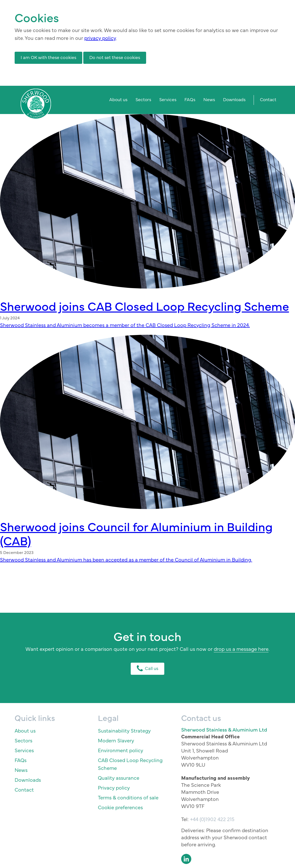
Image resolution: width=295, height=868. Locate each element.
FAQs (190, 99)
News (209, 99)
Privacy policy (114, 787)
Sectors (143, 99)
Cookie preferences (120, 807)
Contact (268, 99)
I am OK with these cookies (48, 57)
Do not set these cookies (115, 57)
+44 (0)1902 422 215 (212, 819)
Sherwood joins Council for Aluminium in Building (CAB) (136, 533)
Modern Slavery (116, 740)
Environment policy (120, 750)
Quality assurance (119, 778)
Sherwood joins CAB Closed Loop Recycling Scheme (144, 306)
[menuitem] (118, 100)
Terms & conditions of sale (128, 797)
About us (118, 99)
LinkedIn (186, 859)
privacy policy (100, 38)
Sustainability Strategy (124, 730)
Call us (147, 668)
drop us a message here (241, 649)
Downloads (234, 99)
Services (168, 99)
